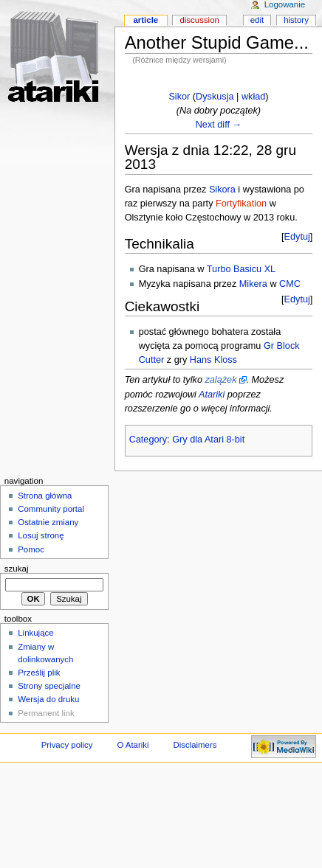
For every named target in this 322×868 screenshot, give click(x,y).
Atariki (212, 395)
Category (148, 440)
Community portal (51, 509)
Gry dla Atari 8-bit (208, 440)
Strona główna (45, 496)
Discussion (199, 20)
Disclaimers (195, 745)
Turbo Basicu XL (241, 269)
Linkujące (35, 633)
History (296, 20)
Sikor (179, 97)
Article (145, 20)
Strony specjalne (49, 686)
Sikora (222, 190)
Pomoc (31, 549)
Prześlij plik (39, 673)
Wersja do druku (48, 699)
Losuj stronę (41, 535)
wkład (253, 97)
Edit (257, 20)
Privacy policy (67, 745)
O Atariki (133, 745)
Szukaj (17, 569)
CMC (290, 284)
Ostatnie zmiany (48, 522)
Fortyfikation (241, 204)
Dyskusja (215, 97)
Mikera (253, 284)
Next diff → (219, 125)
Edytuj (297, 237)
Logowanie (285, 4)
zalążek (220, 380)
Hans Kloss (213, 360)
